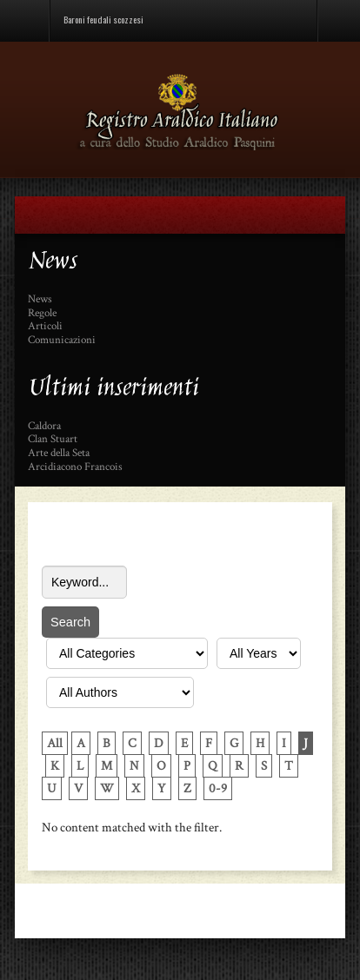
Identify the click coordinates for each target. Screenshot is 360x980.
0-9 (218, 788)
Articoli (45, 327)
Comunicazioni (62, 341)
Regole (42, 314)
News (40, 300)
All (55, 743)
